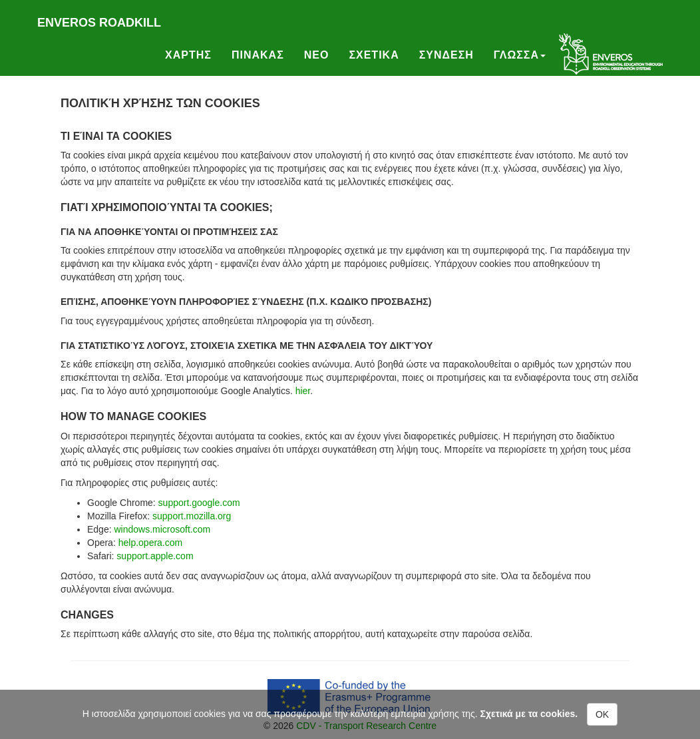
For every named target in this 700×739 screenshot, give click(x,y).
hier (303, 391)
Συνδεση (446, 55)
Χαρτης (188, 55)
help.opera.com (151, 543)
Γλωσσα (520, 55)
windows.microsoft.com (162, 529)
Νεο (317, 55)
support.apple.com (155, 556)
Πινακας (258, 55)
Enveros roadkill (99, 23)
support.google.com (199, 503)
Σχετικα (374, 55)
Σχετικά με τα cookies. (529, 714)
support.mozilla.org (192, 516)
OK (602, 714)
